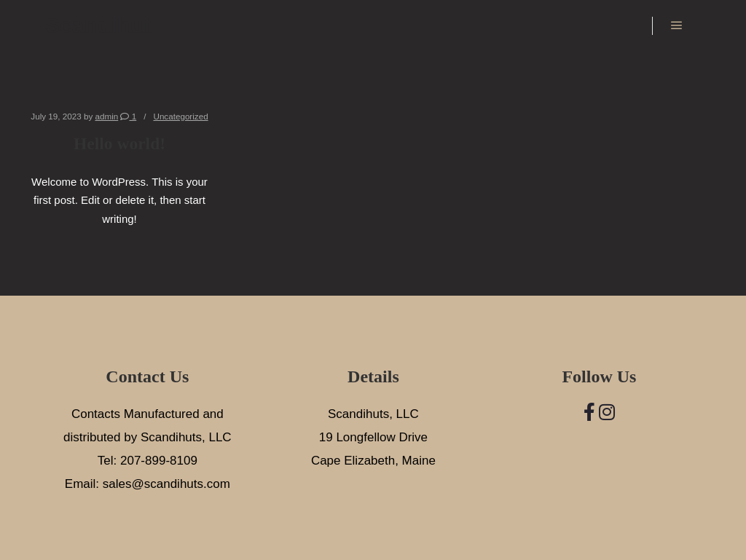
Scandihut (98, 25)
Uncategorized (180, 116)
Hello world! (119, 143)
